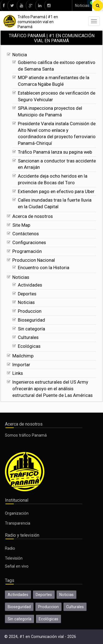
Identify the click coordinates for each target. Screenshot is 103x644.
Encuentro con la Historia (44, 268)
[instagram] (49, 6)
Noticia (20, 55)
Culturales (28, 337)
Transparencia (18, 523)
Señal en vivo (17, 566)
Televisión (14, 558)
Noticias (82, 6)
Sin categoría (31, 329)
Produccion (30, 311)
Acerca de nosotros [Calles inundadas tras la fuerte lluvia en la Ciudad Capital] (33, 216)
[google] (30, 6)
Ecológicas (29, 346)
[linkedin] (40, 6)
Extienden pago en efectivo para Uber (56, 192)
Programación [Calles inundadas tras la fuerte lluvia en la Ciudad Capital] (27, 251)
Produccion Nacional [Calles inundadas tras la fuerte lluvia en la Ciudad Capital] (34, 260)
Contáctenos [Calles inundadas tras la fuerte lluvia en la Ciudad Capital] (26, 234)
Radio (10, 548)
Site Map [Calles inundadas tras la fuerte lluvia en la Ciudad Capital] (21, 225)
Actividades (30, 285)
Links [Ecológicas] (18, 373)
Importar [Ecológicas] (21, 365)
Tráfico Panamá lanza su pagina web (55, 152)
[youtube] (21, 6)
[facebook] (4, 6)
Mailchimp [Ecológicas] (23, 356)
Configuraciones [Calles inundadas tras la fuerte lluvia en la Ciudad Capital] (29, 243)
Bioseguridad (31, 320)
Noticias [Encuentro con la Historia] (21, 277)
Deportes (27, 294)
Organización (17, 513)
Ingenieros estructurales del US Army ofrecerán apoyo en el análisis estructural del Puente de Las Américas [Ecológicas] (52, 389)
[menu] (94, 21)
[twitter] (12, 6)
